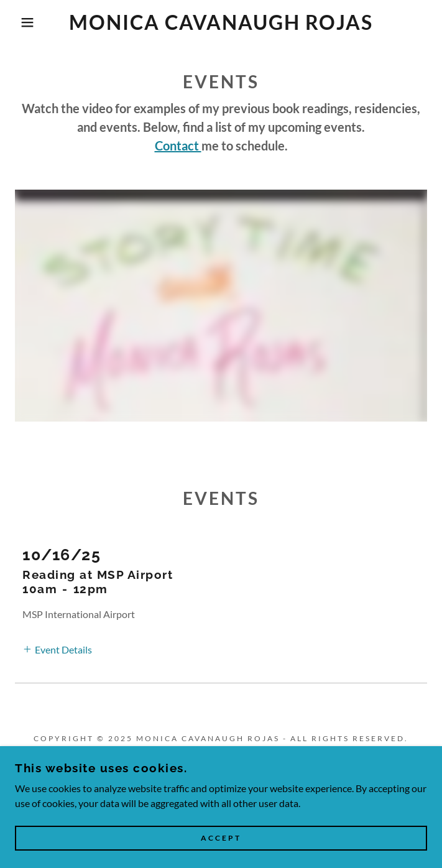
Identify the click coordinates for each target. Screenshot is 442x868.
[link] (221, 22)
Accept (221, 838)
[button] (29, 22)
